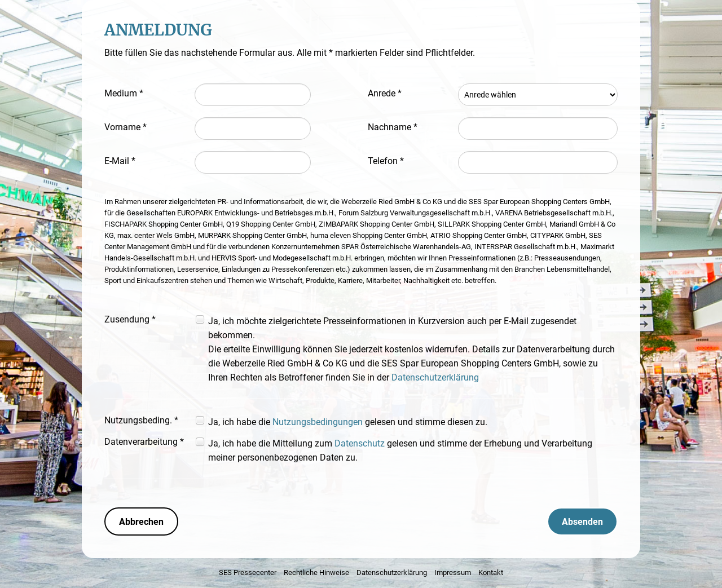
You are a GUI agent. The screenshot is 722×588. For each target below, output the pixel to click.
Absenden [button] (582, 522)
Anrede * (385, 93)
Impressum (453, 572)
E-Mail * (120, 161)
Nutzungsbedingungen (318, 422)
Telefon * (386, 161)
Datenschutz (360, 443)
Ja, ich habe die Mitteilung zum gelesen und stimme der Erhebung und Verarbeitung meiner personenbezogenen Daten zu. (400, 450)
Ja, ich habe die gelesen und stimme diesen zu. (348, 422)
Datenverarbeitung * (144, 442)
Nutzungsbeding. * (141, 420)
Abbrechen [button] (141, 522)
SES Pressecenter (248, 572)
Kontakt (491, 572)
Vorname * (126, 127)
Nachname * (393, 127)
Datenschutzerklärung (435, 377)
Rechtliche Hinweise (316, 572)
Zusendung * (130, 319)
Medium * (124, 93)
